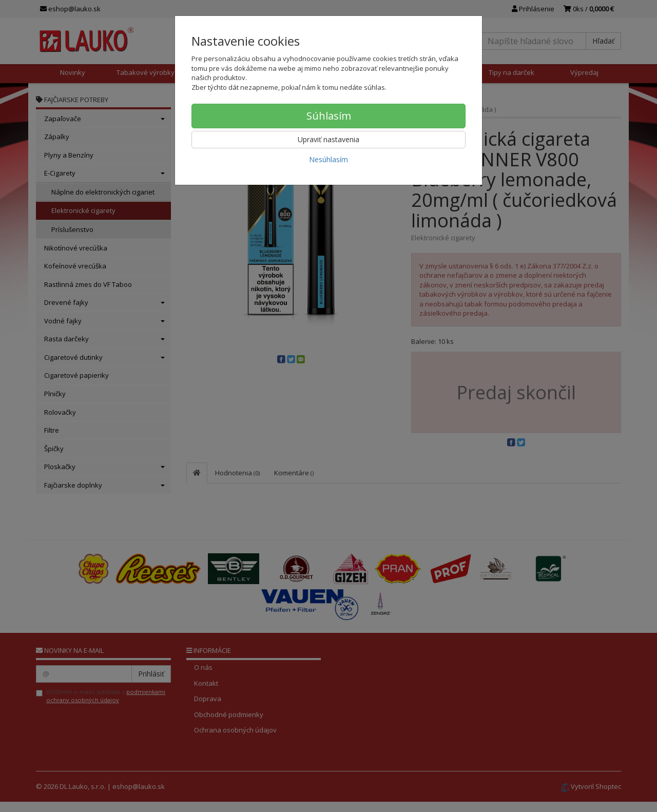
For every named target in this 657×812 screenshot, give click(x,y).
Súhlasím (329, 116)
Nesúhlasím (328, 159)
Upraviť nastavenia (328, 139)
